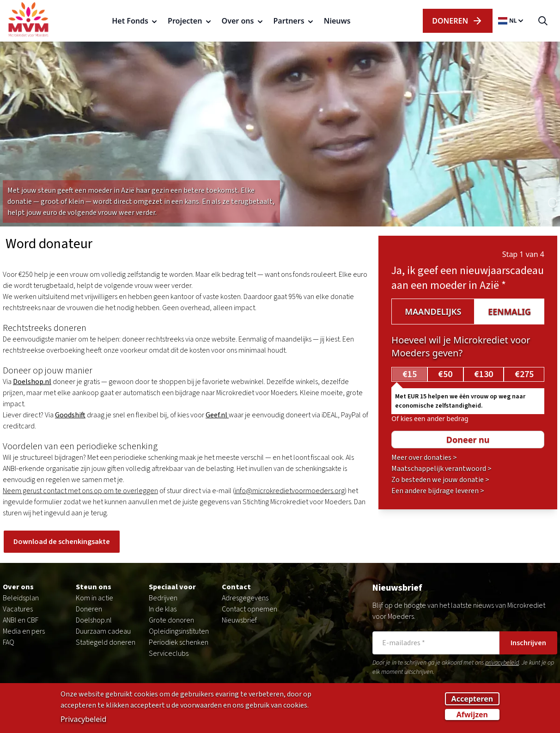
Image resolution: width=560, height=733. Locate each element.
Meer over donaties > (424, 458)
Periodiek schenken (179, 642)
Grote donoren (171, 620)
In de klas (163, 609)
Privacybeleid (83, 720)
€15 (410, 374)
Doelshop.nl (94, 620)
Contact (236, 587)
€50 (445, 374)
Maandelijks (433, 312)
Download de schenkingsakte (62, 542)
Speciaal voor (172, 587)
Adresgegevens (245, 598)
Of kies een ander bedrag (430, 418)
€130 (484, 374)
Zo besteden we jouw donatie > (440, 480)
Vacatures (18, 609)
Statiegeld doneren (106, 642)
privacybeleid (502, 663)
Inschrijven (528, 643)
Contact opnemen (250, 609)
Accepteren (472, 700)
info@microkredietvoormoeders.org (290, 491)
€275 (524, 374)
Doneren (89, 609)
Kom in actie (94, 598)
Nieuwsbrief (239, 620)
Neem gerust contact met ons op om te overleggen (80, 491)
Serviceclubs (169, 654)
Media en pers (24, 631)
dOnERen (457, 21)
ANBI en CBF (21, 620)
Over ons (18, 587)
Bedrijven (163, 598)
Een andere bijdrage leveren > (438, 491)
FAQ (9, 642)
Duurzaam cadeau (103, 631)
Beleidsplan (21, 598)
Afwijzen (472, 715)
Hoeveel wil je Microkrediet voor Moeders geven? (461, 346)
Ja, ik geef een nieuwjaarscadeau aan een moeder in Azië (468, 278)
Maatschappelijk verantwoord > (441, 469)
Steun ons (94, 587)
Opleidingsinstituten (179, 631)
